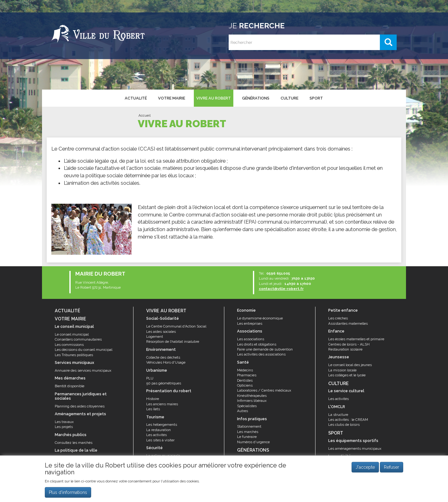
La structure (338, 415)
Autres (243, 411)
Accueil (145, 115)
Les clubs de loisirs (344, 425)
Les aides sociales (161, 332)
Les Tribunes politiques (74, 355)
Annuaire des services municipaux (83, 370)
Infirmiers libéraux (252, 401)
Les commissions (69, 345)
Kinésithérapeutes (252, 396)
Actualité (136, 98)
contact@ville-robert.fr (281, 289)
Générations (256, 98)
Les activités (156, 435)
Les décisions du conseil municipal (84, 350)
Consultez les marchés (74, 443)
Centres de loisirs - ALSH (349, 344)
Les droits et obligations (257, 344)
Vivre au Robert (214, 98)
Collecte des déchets (163, 357)
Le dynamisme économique (260, 318)
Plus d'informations (68, 495)
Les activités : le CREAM (348, 420)
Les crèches (338, 318)
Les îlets (153, 409)
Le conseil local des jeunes (350, 365)
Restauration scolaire (345, 349)
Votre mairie (172, 98)
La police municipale (163, 456)
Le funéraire (247, 437)
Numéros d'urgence (253, 442)
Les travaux (64, 422)
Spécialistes (247, 406)
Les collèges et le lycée (347, 375)
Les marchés (248, 432)
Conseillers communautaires (78, 339)
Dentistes (245, 380)
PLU (150, 378)
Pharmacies (247, 375)
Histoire (153, 399)
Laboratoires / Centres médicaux (264, 390)
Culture (289, 98)
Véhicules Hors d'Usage (166, 362)
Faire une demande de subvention (265, 349)
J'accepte (365, 470)
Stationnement (249, 426)
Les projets (64, 427)
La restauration (159, 430)
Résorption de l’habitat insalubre (173, 342)
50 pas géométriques (164, 383)
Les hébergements (162, 425)
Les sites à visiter (160, 440)
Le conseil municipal (72, 334)
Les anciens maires (162, 404)
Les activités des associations (261, 354)
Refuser (392, 470)
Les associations (251, 339)
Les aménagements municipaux (355, 449)
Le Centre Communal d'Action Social (176, 326)
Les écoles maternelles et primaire (356, 339)
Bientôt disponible (70, 386)
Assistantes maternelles (348, 323)
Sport (316, 98)
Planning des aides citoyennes (80, 406)
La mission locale (342, 370)
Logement (155, 337)
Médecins (245, 370)
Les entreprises (250, 323)
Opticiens (245, 385)
